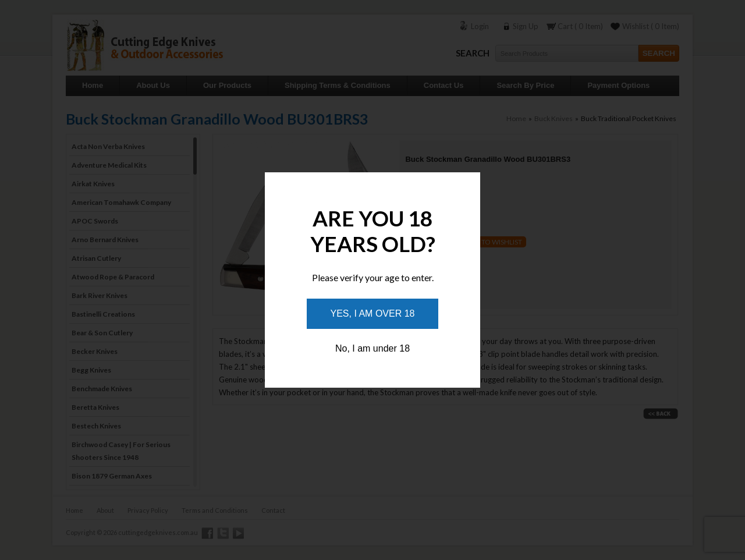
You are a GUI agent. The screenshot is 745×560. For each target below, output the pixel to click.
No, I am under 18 (372, 348)
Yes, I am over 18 (373, 313)
